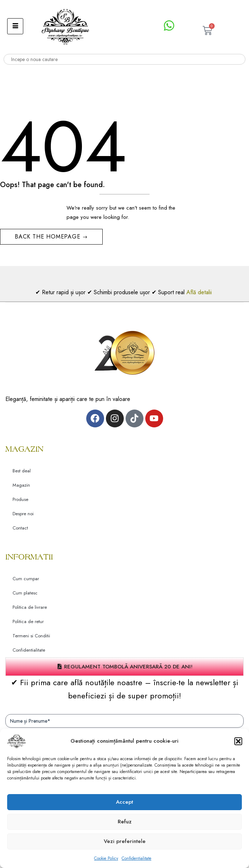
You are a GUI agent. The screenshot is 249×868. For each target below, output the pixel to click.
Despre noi (23, 514)
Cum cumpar (26, 579)
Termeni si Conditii (31, 636)
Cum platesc (25, 593)
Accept (125, 802)
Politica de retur (28, 621)
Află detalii (200, 292)
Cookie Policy (106, 858)
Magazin (21, 485)
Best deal (22, 471)
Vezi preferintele (125, 841)
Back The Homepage (48, 237)
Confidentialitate (136, 858)
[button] (238, 741)
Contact (20, 528)
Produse (20, 499)
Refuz (125, 822)
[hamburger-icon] (15, 26)
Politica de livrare (30, 607)
